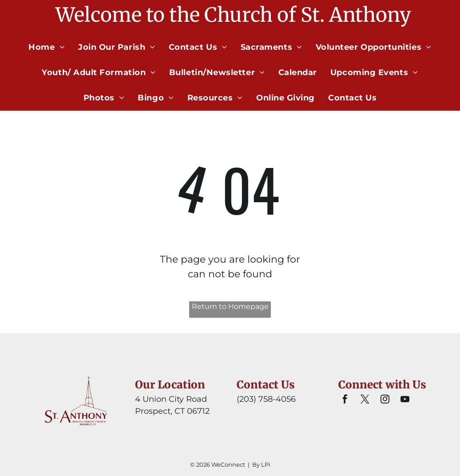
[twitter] (365, 400)
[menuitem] (47, 47)
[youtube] (405, 400)
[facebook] (345, 400)
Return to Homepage (230, 306)
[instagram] (385, 400)
